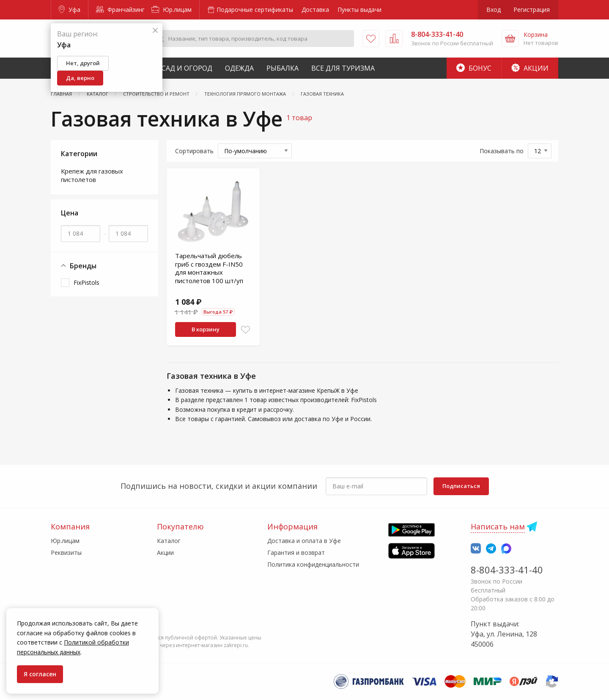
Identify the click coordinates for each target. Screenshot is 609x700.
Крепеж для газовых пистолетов (92, 175)
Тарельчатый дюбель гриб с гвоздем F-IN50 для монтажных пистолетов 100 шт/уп (209, 268)
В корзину (206, 329)
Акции (530, 68)
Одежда (239, 68)
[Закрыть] (155, 31)
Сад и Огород (187, 68)
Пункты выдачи (359, 10)
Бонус (474, 68)
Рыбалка (283, 68)
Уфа (70, 10)
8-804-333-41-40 (507, 570)
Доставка (315, 10)
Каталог (169, 541)
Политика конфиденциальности (313, 564)
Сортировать (194, 151)
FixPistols (86, 282)
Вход (494, 10)
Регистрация (532, 10)
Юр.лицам (171, 10)
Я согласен (40, 674)
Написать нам (498, 526)
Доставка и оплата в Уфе (304, 541)
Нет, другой (83, 63)
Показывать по (502, 151)
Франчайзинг (120, 10)
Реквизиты (66, 553)
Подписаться (461, 486)
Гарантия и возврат (296, 553)
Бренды (79, 266)
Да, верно (80, 78)
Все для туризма (343, 68)
